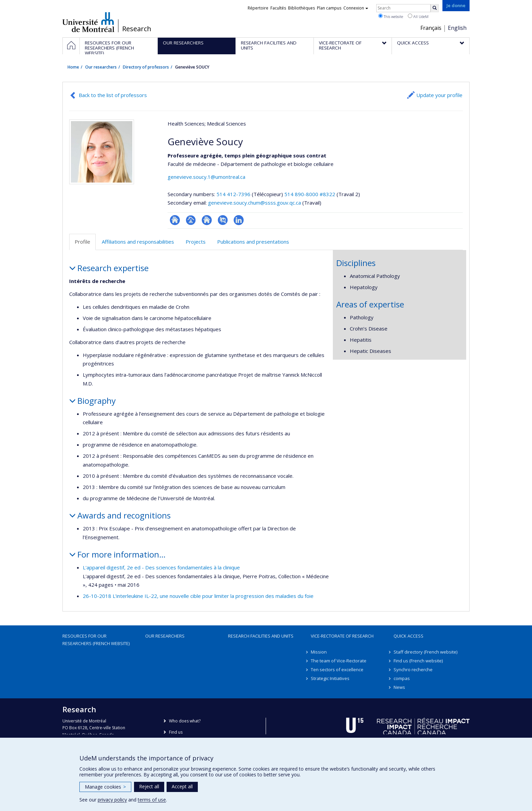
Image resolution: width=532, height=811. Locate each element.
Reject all (149, 786)
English (457, 28)
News (399, 687)
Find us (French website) (418, 661)
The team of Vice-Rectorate (339, 661)
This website (391, 16)
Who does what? (185, 721)
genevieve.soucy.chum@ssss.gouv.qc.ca (254, 203)
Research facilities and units (261, 636)
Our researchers (101, 67)
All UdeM (418, 16)
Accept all (182, 786)
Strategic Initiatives (330, 678)
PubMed (223, 220)
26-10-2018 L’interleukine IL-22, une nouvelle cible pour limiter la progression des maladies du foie (198, 596)
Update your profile (439, 95)
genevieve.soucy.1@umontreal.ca (206, 177)
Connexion (356, 8)
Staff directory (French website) (425, 652)
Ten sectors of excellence (337, 669)
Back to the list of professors (113, 95)
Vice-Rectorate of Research (342, 636)
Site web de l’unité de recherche (207, 220)
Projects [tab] (196, 242)
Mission (319, 652)
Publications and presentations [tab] (253, 242)
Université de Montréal (88, 22)
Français (431, 28)
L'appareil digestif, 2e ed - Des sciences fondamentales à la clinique (161, 567)
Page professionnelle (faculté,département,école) (191, 220)
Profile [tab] (82, 242)
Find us (176, 732)
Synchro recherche (413, 669)
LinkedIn (239, 220)
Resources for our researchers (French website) (96, 640)
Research (137, 29)
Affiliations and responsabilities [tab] (138, 242)
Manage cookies (105, 787)
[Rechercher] (435, 8)
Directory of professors (146, 67)
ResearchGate (175, 220)
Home (73, 67)
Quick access (408, 636)
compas (402, 678)
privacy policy (112, 800)
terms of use (152, 800)
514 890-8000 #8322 (310, 194)
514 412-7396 (234, 194)
